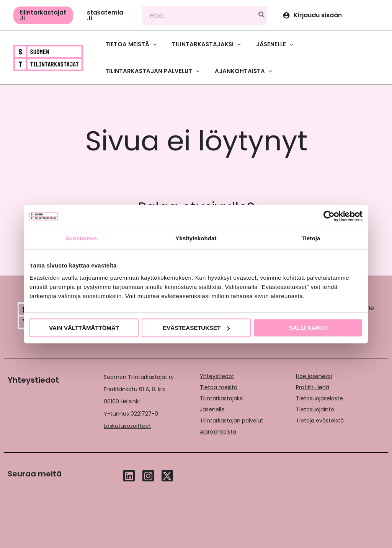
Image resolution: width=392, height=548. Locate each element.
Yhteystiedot (217, 376)
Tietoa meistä (219, 387)
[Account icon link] (334, 15)
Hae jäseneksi (314, 376)
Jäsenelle (212, 409)
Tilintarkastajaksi (222, 398)
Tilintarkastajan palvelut (232, 421)
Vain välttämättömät (84, 328)
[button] (43, 15)
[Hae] (262, 15)
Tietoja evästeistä (320, 421)
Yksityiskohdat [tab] (196, 238)
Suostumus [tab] (81, 238)
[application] (153, 44)
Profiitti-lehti (313, 387)
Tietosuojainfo (315, 409)
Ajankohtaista (218, 432)
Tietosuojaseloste (319, 398)
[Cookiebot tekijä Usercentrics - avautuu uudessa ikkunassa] (329, 216)
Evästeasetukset (196, 328)
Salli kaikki (308, 328)
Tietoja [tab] (311, 238)
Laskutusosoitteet (127, 426)
